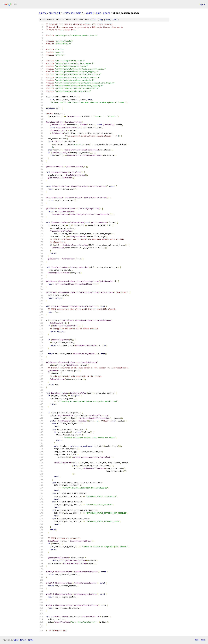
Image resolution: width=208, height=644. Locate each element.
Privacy (23, 640)
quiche (43, 13)
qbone (107, 13)
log (100, 19)
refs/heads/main (72, 13)
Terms (31, 640)
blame (108, 19)
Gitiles (16, 640)
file (93, 19)
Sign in (203, 4)
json (203, 640)
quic (98, 13)
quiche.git (54, 13)
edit (116, 19)
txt (197, 640)
